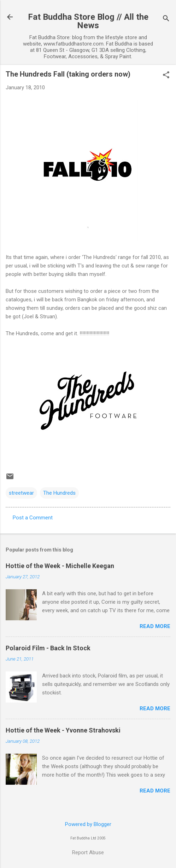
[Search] (166, 19)
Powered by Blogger (88, 824)
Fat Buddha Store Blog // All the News (88, 21)
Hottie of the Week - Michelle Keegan (60, 566)
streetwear (21, 493)
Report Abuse (88, 852)
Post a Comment (33, 518)
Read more (155, 626)
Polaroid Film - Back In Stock (48, 648)
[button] (166, 76)
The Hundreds (59, 493)
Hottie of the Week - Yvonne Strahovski (63, 730)
